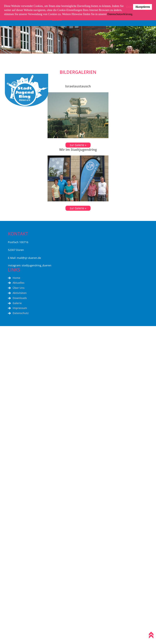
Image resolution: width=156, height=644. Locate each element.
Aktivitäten (20, 293)
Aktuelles (18, 283)
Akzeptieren (142, 7)
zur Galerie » (78, 145)
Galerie (17, 303)
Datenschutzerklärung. (120, 14)
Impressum (20, 308)
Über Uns (18, 288)
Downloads (20, 298)
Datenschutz (21, 313)
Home (16, 278)
